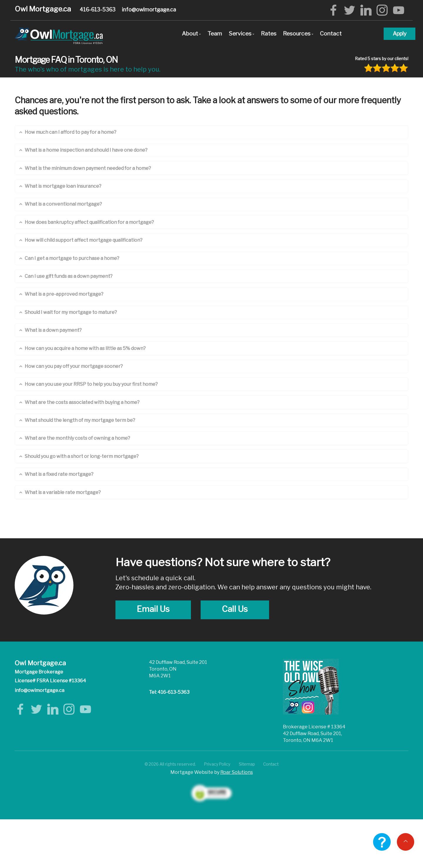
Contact (331, 33)
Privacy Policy (217, 764)
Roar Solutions (237, 772)
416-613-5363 (98, 10)
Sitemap (247, 764)
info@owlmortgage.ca (149, 10)
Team (215, 33)
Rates (269, 33)
